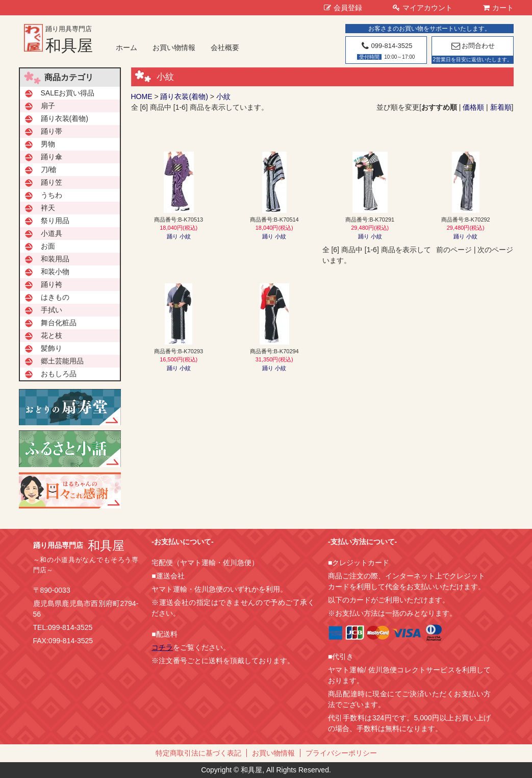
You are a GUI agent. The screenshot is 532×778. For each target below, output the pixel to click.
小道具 (52, 233)
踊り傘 (52, 157)
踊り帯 (52, 131)
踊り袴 (52, 284)
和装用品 (55, 259)
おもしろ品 (59, 374)
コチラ (162, 647)
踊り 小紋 (179, 236)
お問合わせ (473, 46)
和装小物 (55, 272)
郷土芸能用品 (62, 361)
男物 (48, 144)
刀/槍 (49, 169)
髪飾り (52, 348)
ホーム (126, 47)
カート (498, 8)
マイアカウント (423, 8)
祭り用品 (55, 221)
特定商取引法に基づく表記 (198, 753)
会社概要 (225, 47)
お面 (48, 246)
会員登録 (343, 8)
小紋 (223, 96)
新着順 (501, 107)
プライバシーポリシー (341, 753)
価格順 (473, 107)
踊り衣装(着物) (184, 96)
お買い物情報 (174, 47)
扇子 (48, 106)
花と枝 (52, 335)
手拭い (52, 310)
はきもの (55, 297)
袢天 (48, 208)
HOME (142, 96)
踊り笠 (52, 182)
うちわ (52, 195)
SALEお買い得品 (68, 93)
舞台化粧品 (59, 323)
